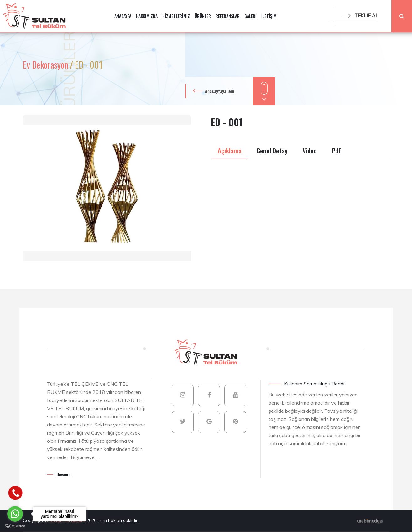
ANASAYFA (123, 16)
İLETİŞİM (269, 16)
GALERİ (250, 16)
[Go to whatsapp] (15, 514)
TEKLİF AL (360, 15)
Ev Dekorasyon (46, 65)
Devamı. (64, 474)
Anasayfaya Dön (220, 91)
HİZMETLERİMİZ (176, 16)
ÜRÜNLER (203, 16)
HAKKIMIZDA (147, 16)
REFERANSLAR (228, 16)
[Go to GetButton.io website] (15, 526)
